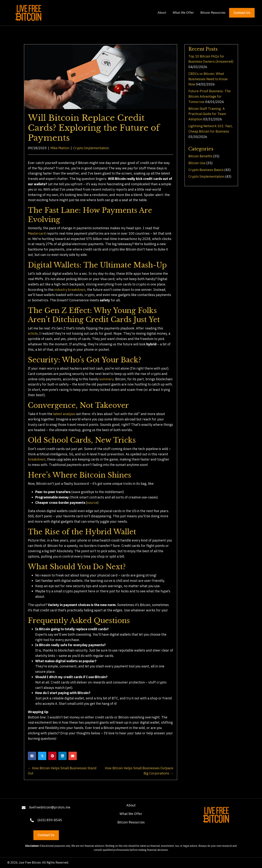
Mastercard (37, 233)
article (33, 333)
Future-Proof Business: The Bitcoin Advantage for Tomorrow (210, 96)
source (92, 503)
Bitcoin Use (197, 163)
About (131, 805)
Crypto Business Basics (206, 170)
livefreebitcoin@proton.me (50, 807)
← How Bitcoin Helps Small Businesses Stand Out (62, 771)
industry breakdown (70, 290)
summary (106, 379)
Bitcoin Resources (131, 822)
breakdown (37, 459)
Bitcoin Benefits (200, 156)
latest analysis (64, 414)
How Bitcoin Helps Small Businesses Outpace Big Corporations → (139, 771)
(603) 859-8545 (50, 820)
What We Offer (131, 814)
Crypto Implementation (91, 148)
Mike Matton (60, 148)
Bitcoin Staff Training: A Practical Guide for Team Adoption (207, 114)
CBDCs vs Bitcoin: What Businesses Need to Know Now (208, 79)
